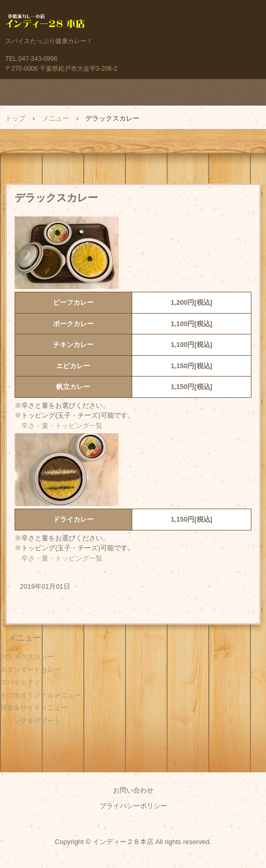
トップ (15, 118)
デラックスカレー (27, 657)
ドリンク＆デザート (30, 721)
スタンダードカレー (30, 670)
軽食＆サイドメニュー (34, 708)
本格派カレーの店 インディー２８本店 (133, 23)
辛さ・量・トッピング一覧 (62, 426)
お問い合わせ (133, 790)
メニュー (56, 118)
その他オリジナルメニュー (41, 695)
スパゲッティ (20, 682)
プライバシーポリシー (133, 806)
